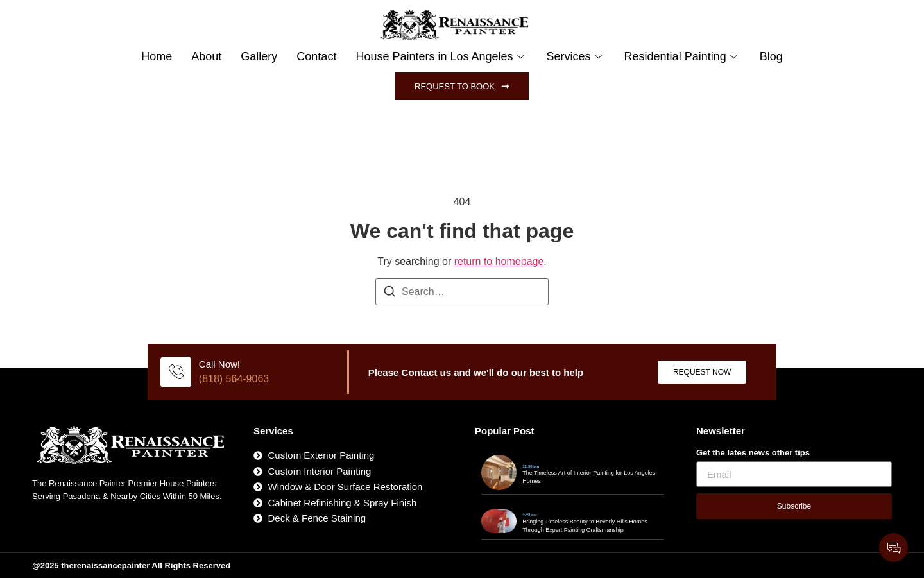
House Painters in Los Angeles (441, 56)
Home (157, 56)
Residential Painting (682, 56)
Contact (316, 56)
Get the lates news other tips (753, 453)
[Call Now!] (176, 372)
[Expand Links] (894, 548)
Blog (771, 56)
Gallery (259, 56)
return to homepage (499, 261)
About (206, 56)
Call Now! (219, 364)
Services (576, 56)
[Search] (389, 293)
